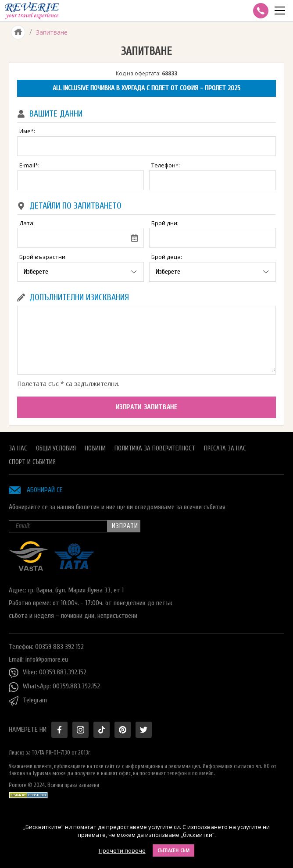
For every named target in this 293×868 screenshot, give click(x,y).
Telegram (28, 701)
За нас (18, 448)
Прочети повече (122, 850)
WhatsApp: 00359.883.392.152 (54, 687)
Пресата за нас (225, 448)
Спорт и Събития (32, 462)
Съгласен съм (174, 850)
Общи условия (56, 448)
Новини (95, 448)
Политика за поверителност (155, 448)
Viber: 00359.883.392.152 (48, 673)
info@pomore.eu (47, 659)
